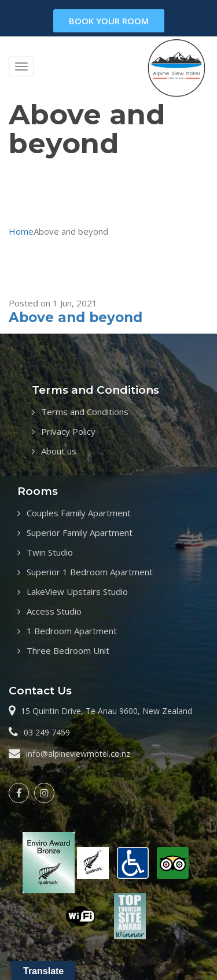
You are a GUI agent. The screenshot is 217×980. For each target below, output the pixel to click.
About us (59, 451)
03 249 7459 (47, 732)
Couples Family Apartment (79, 513)
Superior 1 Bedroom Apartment (90, 572)
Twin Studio (50, 552)
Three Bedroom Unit (68, 650)
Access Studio (54, 611)
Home (21, 231)
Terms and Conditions (85, 412)
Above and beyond (76, 317)
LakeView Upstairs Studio (77, 591)
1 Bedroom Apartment (72, 631)
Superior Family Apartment (80, 532)
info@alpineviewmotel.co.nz (78, 754)
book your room (109, 21)
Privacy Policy (68, 431)
